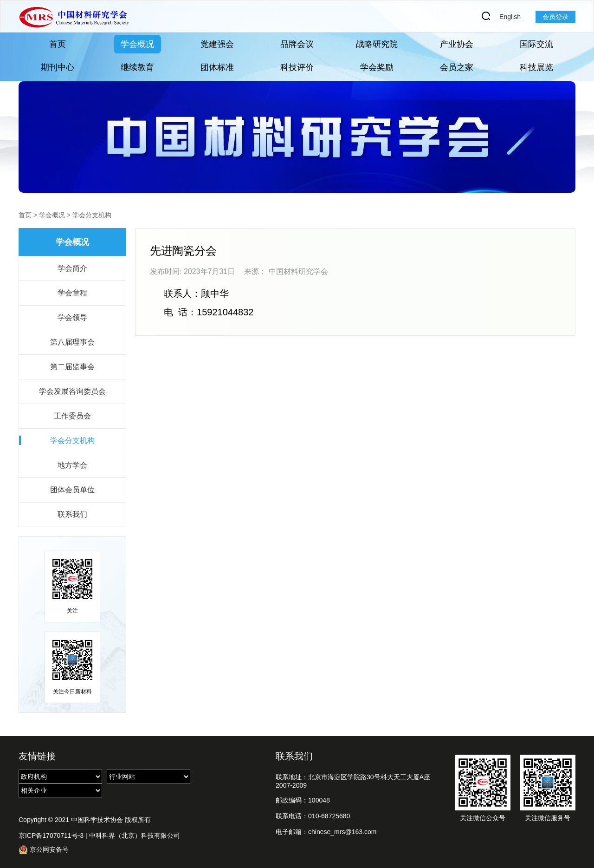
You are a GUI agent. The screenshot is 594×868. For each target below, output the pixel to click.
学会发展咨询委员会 (72, 391)
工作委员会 (72, 416)
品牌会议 (297, 44)
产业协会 (457, 44)
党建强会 (217, 44)
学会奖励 (377, 67)
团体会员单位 (72, 490)
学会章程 (72, 293)
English (510, 17)
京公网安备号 (44, 850)
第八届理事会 (72, 342)
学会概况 (137, 44)
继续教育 (137, 67)
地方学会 (72, 465)
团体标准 (217, 67)
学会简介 (72, 268)
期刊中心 (58, 67)
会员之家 (457, 67)
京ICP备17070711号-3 (51, 835)
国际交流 (536, 44)
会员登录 (555, 17)
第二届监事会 (72, 367)
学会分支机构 (92, 215)
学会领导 (72, 317)
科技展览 (536, 67)
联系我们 (72, 514)
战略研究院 (377, 44)
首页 (58, 44)
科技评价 (297, 67)
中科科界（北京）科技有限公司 (135, 835)
